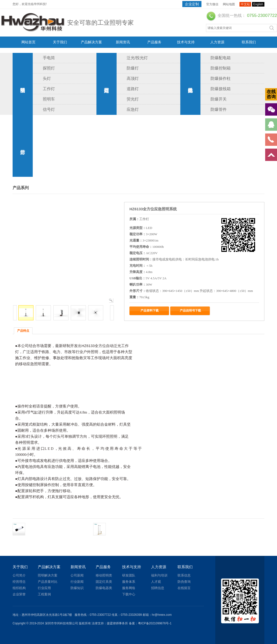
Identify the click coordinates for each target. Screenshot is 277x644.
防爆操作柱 (221, 78)
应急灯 (133, 109)
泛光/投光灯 (137, 58)
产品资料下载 (150, 311)
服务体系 (129, 582)
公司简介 (19, 575)
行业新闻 (77, 582)
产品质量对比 (48, 582)
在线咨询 (271, 94)
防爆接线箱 (221, 89)
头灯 (47, 78)
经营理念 (19, 582)
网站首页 (28, 42)
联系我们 (249, 42)
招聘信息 (158, 588)
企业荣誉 (19, 594)
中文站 (245, 4)
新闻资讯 (123, 42)
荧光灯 (133, 99)
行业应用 (44, 588)
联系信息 (184, 575)
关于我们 (60, 42)
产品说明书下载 (190, 311)
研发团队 (129, 575)
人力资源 (217, 42)
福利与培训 (159, 575)
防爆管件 (219, 109)
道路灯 (133, 89)
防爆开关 (219, 99)
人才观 (156, 582)
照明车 (49, 99)
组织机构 (19, 588)
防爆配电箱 (221, 58)
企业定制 (192, 4)
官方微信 (212, 4)
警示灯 (23, 146)
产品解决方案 (91, 42)
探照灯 (49, 68)
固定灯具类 (107, 84)
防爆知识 (77, 588)
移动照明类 (23, 84)
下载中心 (129, 594)
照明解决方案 (48, 575)
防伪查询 (184, 582)
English (258, 4)
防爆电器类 (190, 84)
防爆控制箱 (221, 68)
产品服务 (154, 42)
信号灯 (49, 109)
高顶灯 (133, 78)
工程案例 (44, 594)
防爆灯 (133, 68)
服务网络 (129, 588)
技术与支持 (186, 42)
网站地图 (229, 4)
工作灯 (49, 89)
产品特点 (23, 331)
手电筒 (49, 58)
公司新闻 (77, 575)
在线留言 (184, 588)
